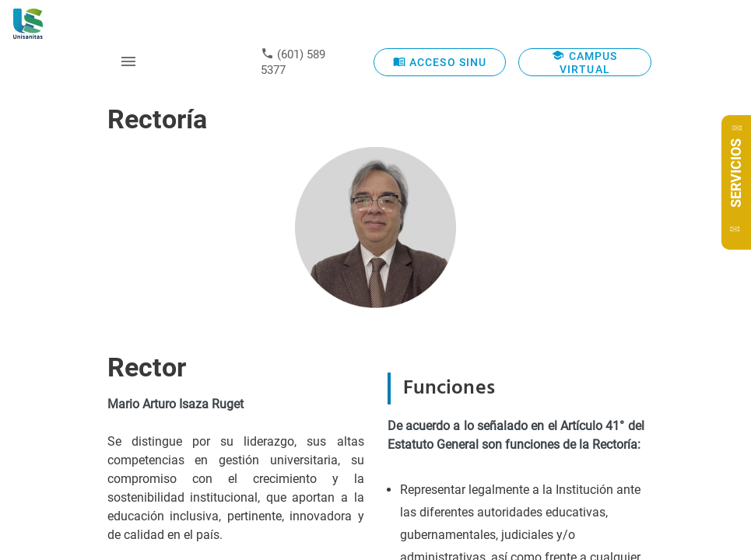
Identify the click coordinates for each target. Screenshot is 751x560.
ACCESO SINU (440, 62)
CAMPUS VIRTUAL (584, 62)
